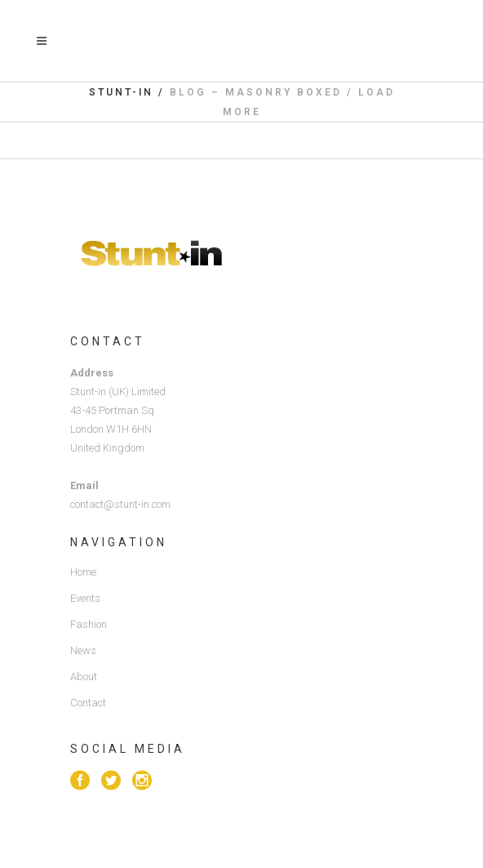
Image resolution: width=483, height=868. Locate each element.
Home (83, 572)
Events (85, 598)
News (83, 650)
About (84, 677)
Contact (88, 703)
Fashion (89, 624)
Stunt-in (121, 92)
